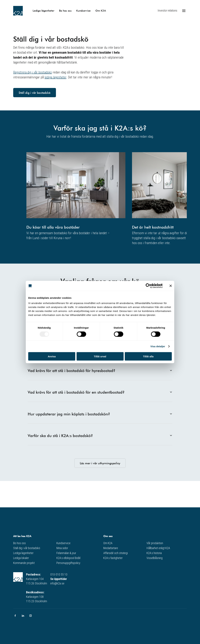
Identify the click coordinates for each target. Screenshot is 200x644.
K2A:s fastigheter (113, 558)
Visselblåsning (155, 558)
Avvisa (52, 356)
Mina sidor (62, 548)
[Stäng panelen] (171, 286)
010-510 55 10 (59, 574)
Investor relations (167, 10)
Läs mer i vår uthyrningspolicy (100, 463)
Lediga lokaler (21, 558)
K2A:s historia (154, 553)
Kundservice (83, 10)
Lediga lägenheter (43, 10)
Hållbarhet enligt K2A (158, 548)
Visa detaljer (158, 346)
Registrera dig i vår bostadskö (33, 72)
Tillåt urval (100, 356)
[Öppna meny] (184, 11)
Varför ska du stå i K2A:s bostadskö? (100, 436)
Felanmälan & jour (66, 553)
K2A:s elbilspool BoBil (68, 558)
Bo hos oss (65, 10)
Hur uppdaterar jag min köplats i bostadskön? (100, 414)
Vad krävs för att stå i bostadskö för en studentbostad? (100, 392)
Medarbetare (111, 548)
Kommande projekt (24, 563)
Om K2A (101, 10)
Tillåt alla (148, 356)
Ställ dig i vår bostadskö (35, 93)
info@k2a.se (57, 583)
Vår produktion (155, 543)
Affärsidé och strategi (116, 553)
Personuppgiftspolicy (68, 563)
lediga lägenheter (55, 77)
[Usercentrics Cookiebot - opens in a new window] (148, 286)
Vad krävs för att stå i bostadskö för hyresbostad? (100, 371)
